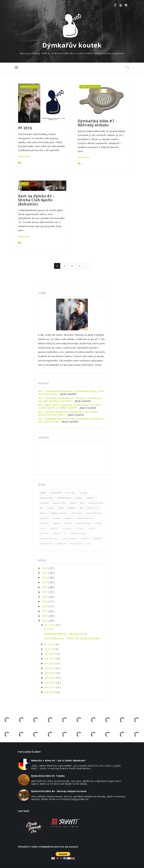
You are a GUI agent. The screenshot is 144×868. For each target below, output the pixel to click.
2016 (45, 616)
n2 (65, 534)
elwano (56, 523)
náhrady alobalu (79, 534)
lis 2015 (50, 644)
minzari (57, 534)
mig (42, 508)
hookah (83, 493)
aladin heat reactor (90, 87)
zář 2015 (50, 654)
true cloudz (76, 544)
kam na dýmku (46, 498)
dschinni (44, 523)
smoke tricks (46, 544)
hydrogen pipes (95, 503)
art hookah (77, 513)
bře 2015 (50, 683)
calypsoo (54, 528)
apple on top (93, 508)
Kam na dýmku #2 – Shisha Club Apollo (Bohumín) (36, 200)
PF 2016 (25, 128)
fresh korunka (94, 513)
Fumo (43, 528)
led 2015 (50, 692)
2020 (45, 597)
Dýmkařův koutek (72, 45)
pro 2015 (50, 625)
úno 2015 (50, 687)
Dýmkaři (72, 508)
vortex (98, 523)
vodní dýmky (56, 493)
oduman (56, 518)
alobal (51, 508)
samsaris (98, 539)
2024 (45, 577)
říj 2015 (49, 649)
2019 (45, 601)
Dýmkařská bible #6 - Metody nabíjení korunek (59, 791)
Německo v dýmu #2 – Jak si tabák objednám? (58, 760)
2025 (45, 573)
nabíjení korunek (59, 513)
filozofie (44, 534)
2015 (45, 621)
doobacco (67, 528)
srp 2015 (50, 658)
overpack (85, 539)
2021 (45, 592)
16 (80, 164)
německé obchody (49, 539)
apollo (24, 184)
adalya (73, 503)
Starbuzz (91, 498)
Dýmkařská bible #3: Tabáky (48, 776)
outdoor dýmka (69, 539)
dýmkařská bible (64, 498)
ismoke (79, 498)
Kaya (82, 503)
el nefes (80, 528)
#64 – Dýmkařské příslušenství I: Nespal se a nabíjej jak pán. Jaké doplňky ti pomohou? (70, 399)
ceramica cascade (84, 518)
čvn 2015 (50, 668)
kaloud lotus (59, 503)
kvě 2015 (50, 673)
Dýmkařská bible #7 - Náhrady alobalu (97, 123)
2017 (45, 611)
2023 (45, 582)
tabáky (43, 493)
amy (81, 508)
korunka (44, 518)
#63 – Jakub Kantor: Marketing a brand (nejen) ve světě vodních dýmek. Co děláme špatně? (69, 406)
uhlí (88, 544)
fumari (61, 508)
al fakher (44, 503)
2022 (45, 587)
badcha (43, 513)
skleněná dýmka (84, 523)
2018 (45, 606)
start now (61, 544)
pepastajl (68, 523)
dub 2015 (50, 678)
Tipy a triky (70, 493)
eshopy (91, 528)
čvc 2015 (50, 663)
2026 (45, 568)
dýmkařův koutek (29, 87)
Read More (24, 156)
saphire (68, 518)
